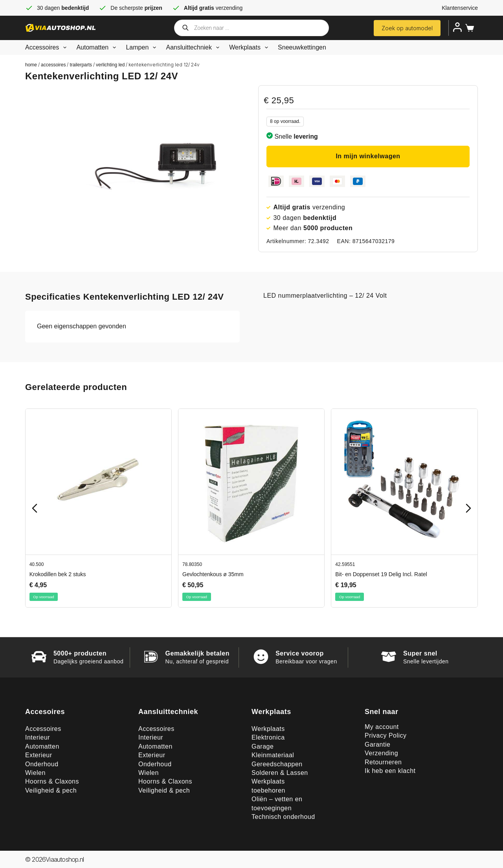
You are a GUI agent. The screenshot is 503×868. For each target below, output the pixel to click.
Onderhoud (42, 764)
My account (382, 727)
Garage (263, 746)
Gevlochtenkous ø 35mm (213, 575)
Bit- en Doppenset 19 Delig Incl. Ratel (381, 575)
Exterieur (39, 755)
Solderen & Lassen (280, 773)
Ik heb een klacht (390, 771)
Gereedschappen (277, 764)
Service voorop (300, 653)
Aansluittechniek (194, 48)
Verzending (381, 753)
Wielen (35, 773)
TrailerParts (81, 65)
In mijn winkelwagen (368, 156)
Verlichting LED (110, 65)
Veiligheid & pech (51, 790)
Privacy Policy (386, 735)
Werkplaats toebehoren (268, 786)
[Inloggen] (457, 27)
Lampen (142, 48)
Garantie (377, 744)
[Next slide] (468, 508)
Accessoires (47, 48)
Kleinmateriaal (273, 755)
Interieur (38, 737)
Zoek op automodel (407, 28)
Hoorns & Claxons (52, 781)
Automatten (98, 48)
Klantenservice (460, 8)
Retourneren (383, 762)
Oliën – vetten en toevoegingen (277, 803)
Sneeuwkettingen (302, 47)
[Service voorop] (261, 657)
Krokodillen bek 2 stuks (58, 575)
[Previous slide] (35, 508)
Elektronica (268, 737)
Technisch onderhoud (283, 817)
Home (31, 65)
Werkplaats (250, 48)
